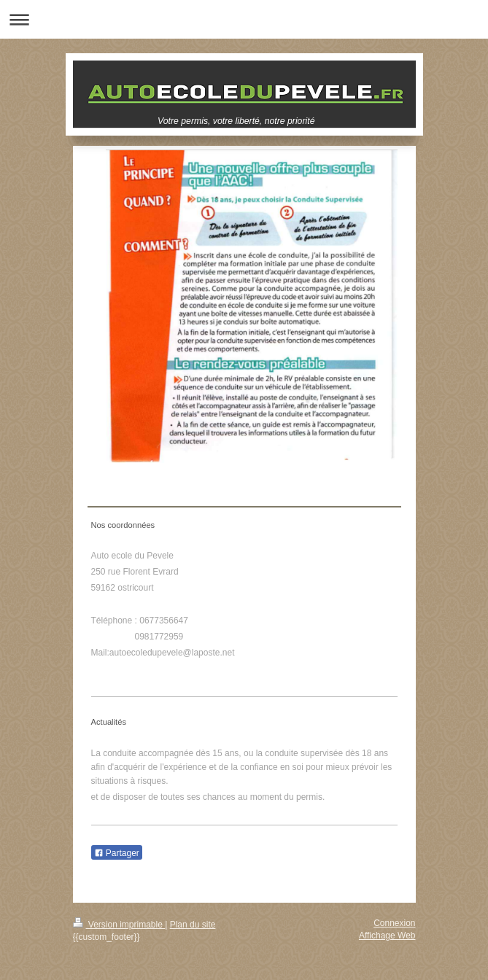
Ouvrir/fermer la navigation (244, 19)
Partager (117, 853)
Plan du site (193, 925)
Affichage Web (387, 936)
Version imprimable (119, 925)
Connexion (394, 923)
